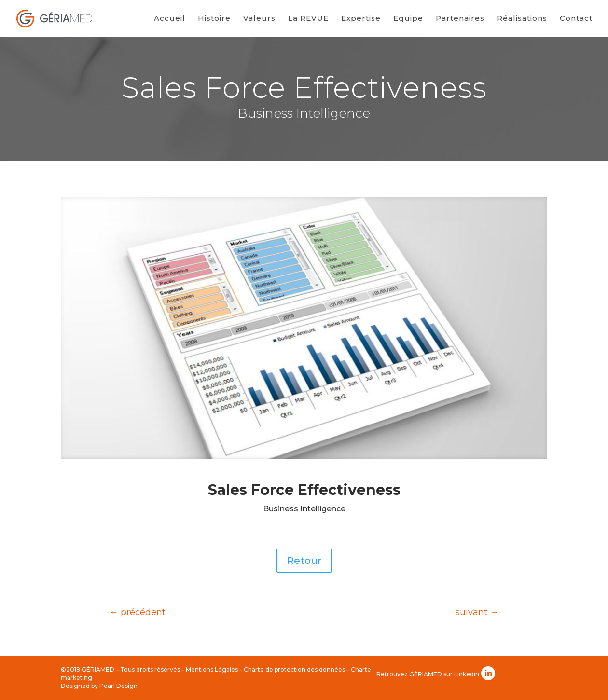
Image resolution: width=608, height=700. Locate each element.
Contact (576, 19)
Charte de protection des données (294, 669)
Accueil (170, 19)
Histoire (214, 19)
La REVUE (308, 19)
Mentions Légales (212, 669)
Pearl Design (118, 686)
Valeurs (259, 19)
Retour (304, 561)
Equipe (408, 19)
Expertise (361, 19)
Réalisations (522, 19)
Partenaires (460, 19)
